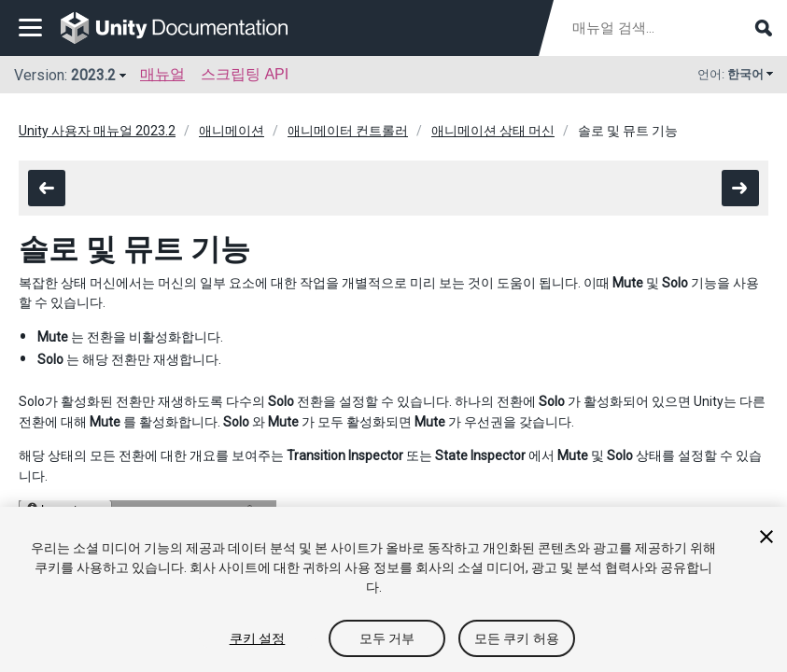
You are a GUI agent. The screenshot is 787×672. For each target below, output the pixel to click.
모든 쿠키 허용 (517, 638)
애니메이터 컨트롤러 (348, 131)
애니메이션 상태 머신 (493, 131)
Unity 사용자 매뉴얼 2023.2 (97, 131)
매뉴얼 (162, 74)
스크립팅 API (245, 74)
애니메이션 (232, 131)
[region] (393, 589)
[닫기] (766, 537)
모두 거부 (387, 638)
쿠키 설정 (258, 638)
